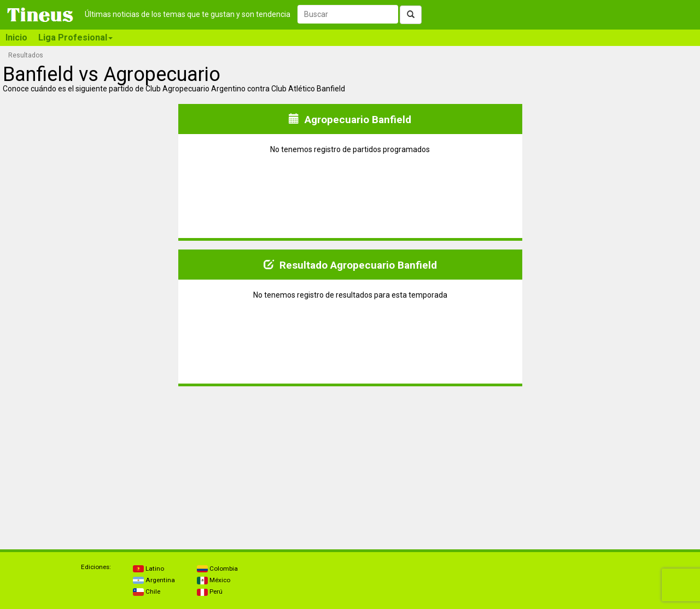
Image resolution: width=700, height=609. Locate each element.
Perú (210, 591)
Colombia (217, 569)
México (214, 580)
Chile (147, 591)
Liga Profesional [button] (75, 37)
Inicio (16, 37)
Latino (148, 569)
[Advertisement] (90, 463)
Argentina (154, 580)
